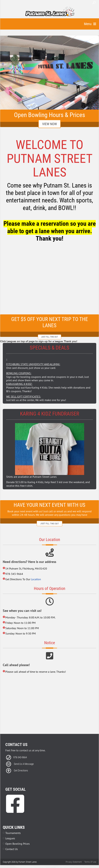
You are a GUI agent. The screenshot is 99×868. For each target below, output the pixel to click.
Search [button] (94, 3)
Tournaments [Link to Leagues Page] (13, 833)
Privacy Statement (74, 862)
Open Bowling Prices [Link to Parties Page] (18, 844)
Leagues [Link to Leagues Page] (10, 838)
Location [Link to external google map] (36, 579)
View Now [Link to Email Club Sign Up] (49, 124)
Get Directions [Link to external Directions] (21, 771)
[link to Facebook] (15, 809)
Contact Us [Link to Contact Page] (12, 849)
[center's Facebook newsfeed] (49, 280)
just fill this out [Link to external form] (49, 337)
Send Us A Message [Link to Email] (24, 764)
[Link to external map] (49, 705)
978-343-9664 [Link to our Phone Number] (20, 757)
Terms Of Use (90, 862)
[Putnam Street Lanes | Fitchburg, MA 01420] (50, 12)
